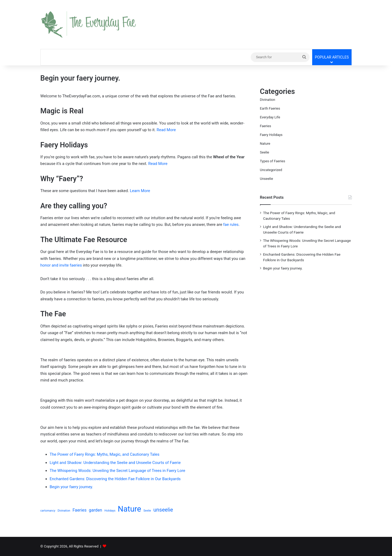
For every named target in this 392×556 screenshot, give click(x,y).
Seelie (265, 152)
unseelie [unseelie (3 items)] (163, 510)
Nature (265, 144)
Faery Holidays (271, 135)
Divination (268, 100)
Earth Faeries (270, 108)
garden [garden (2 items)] (96, 510)
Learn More (140, 191)
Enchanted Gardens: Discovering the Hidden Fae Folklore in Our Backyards (115, 479)
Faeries (266, 126)
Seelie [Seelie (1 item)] (147, 511)
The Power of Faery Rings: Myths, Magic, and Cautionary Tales (105, 454)
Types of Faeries (273, 161)
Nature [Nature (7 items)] (129, 509)
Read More (166, 130)
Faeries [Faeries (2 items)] (79, 510)
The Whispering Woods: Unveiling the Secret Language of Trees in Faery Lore (117, 471)
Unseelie (267, 179)
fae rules (231, 225)
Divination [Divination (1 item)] (64, 511)
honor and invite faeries (61, 265)
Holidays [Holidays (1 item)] (110, 511)
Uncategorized (271, 170)
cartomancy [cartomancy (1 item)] (48, 511)
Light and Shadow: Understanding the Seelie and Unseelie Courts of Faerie (115, 463)
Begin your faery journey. (71, 487)
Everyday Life (270, 117)
